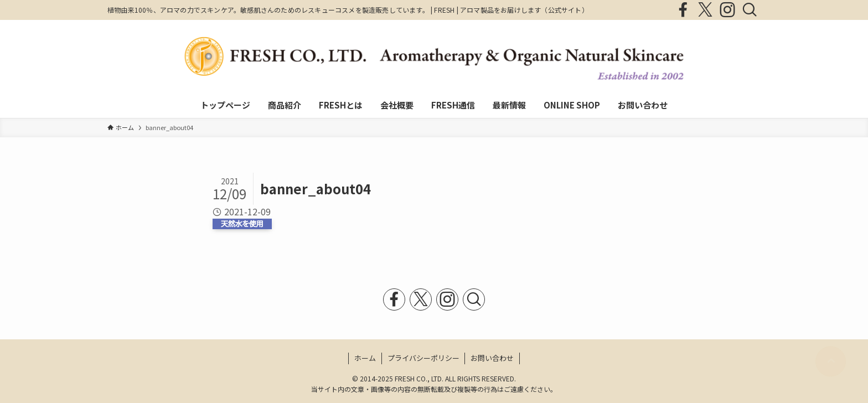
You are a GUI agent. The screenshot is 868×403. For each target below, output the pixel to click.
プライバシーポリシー (423, 358)
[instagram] (727, 10)
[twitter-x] (705, 10)
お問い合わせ (492, 358)
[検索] (750, 10)
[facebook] (683, 10)
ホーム (365, 358)
